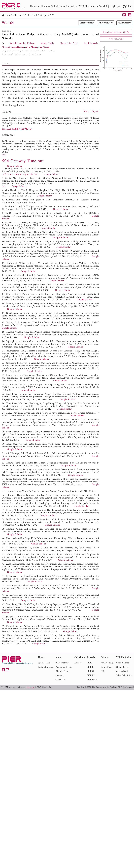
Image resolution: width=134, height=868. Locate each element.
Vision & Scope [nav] (122, 663)
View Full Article (116, 39)
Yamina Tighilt (47, 43)
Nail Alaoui (44, 47)
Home (8, 15)
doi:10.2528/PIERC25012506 (15, 54)
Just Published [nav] (122, 671)
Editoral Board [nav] (122, 667)
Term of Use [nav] (106, 667)
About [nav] (45, 6)
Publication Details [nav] (64, 667)
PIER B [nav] (90, 667)
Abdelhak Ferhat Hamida (13, 47)
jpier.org (31, 687)
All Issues (18, 15)
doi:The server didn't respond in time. (20, 174)
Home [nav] (35, 6)
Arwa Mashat (31, 47)
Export (95, 111)
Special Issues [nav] (44, 663)
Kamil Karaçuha (91, 43)
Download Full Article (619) (116, 32)
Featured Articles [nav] (46, 667)
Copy (87, 111)
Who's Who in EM (44, 687)
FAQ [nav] (103, 671)
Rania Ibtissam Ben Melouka (22, 43)
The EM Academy (8, 687)
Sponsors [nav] (59, 675)
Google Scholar (35, 54)
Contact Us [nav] (60, 680)
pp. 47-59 (50, 15)
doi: (4, 155)
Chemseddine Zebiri (69, 43)
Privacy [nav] (104, 658)
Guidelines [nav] (58, 6)
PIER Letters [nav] (93, 680)
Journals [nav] (72, 6)
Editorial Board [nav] (62, 671)
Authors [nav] (78, 663)
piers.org (22, 687)
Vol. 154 (38, 15)
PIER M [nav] (91, 675)
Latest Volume (87, 23)
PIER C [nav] (90, 671)
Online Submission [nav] (124, 675)
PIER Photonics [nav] (88, 6)
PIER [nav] (89, 663)
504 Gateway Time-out (23, 161)
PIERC (28, 15)
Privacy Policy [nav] (107, 663)
